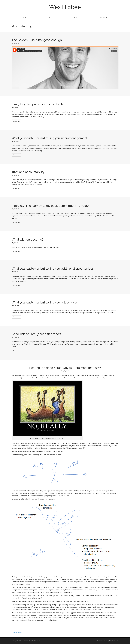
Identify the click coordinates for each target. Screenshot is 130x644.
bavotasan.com (114, 641)
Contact (75, 17)
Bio (49, 17)
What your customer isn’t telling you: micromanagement (49, 138)
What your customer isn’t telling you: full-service (44, 302)
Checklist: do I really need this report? (37, 334)
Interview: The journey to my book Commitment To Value (50, 206)
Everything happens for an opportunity (38, 104)
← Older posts (17, 633)
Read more (16, 121)
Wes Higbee (65, 7)
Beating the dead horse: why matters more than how (65, 368)
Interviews (104, 17)
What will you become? (27, 239)
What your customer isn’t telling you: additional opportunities (53, 269)
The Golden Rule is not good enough (37, 40)
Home (24, 17)
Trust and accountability (28, 172)
